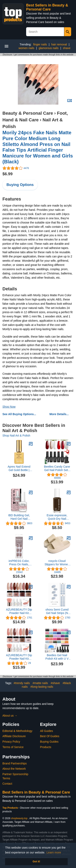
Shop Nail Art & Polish (16, 436)
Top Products (11, 808)
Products (46, 747)
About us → (10, 716)
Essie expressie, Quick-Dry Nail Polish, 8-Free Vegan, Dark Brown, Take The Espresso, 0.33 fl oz (57, 517)
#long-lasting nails (42, 687)
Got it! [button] (36, 862)
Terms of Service (13, 747)
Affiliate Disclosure (14, 736)
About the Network (14, 769)
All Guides (47, 731)
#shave (55, 683)
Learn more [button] (54, 852)
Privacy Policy (11, 742)
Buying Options (20, 185)
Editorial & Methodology (17, 731)
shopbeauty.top (19, 818)
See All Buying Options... (19, 414)
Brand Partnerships (15, 763)
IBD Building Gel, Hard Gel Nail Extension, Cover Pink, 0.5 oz (19, 517)
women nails (26, 48)
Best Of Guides (50, 736)
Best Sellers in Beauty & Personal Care (47, 7)
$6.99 (7, 174)
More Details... (59, 414)
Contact (7, 784)
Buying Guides (49, 742)
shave (67, 48)
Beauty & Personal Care (28, 113)
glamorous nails (49, 48)
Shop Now (9, 407)
